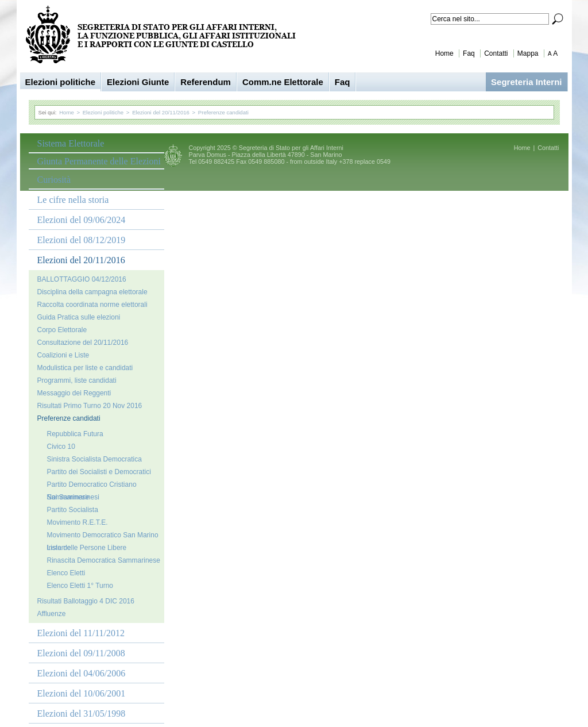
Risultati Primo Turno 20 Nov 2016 (90, 406)
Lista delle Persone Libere (87, 548)
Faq (469, 53)
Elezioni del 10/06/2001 (82, 693)
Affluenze (52, 614)
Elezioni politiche (61, 82)
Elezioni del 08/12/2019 (82, 240)
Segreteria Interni (526, 82)
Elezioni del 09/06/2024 (82, 220)
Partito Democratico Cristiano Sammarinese (92, 486)
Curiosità (54, 180)
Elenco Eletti (66, 573)
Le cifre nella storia (73, 200)
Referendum (206, 82)
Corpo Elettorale (62, 330)
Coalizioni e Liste (63, 355)
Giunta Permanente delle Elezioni (99, 161)
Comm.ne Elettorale (283, 82)
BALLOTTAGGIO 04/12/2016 (82, 279)
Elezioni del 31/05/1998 (82, 713)
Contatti (496, 53)
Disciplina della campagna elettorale (92, 292)
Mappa (528, 53)
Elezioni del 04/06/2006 (82, 673)
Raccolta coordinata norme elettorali (92, 305)
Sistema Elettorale (71, 143)
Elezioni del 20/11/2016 (161, 112)
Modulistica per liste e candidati (85, 368)
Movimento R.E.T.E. (78, 522)
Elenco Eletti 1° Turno (80, 586)
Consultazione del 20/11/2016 (83, 343)
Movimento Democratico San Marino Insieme (103, 536)
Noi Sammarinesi (73, 497)
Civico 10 (61, 447)
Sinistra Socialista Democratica (94, 459)
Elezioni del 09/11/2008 (81, 653)
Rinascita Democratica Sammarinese (104, 560)
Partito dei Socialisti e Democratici (99, 472)
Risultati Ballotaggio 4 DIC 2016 (86, 601)
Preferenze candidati (223, 112)
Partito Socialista (73, 510)
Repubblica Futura (75, 434)
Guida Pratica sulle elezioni (79, 317)
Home (444, 53)
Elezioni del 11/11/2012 (81, 633)
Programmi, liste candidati (77, 380)
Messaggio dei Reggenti (74, 393)
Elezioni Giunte (138, 82)
